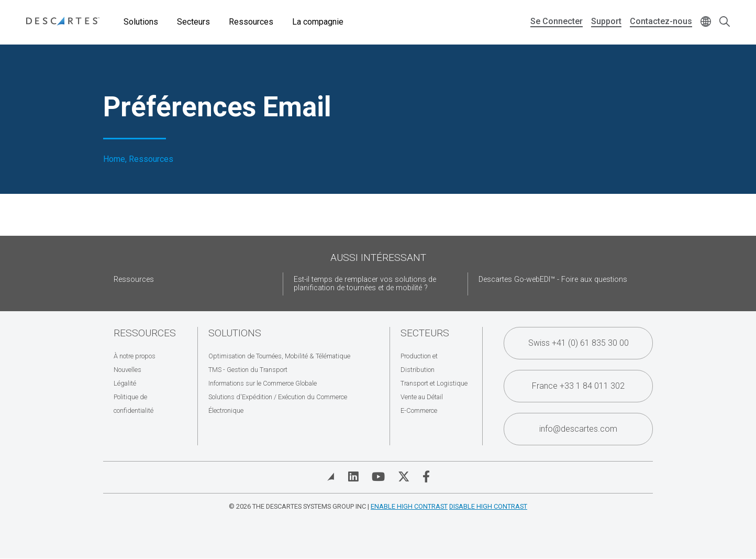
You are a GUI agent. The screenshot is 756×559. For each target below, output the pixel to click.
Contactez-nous (661, 21)
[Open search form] (725, 22)
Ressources (251, 22)
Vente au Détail (422, 397)
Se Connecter (557, 21)
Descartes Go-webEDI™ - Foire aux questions (553, 279)
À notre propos (135, 356)
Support (606, 21)
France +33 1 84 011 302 (578, 386)
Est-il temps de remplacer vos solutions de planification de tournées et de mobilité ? (365, 284)
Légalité (125, 383)
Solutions (141, 22)
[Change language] (706, 22)
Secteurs (193, 22)
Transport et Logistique (434, 383)
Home (114, 159)
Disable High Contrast (488, 506)
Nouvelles (127, 370)
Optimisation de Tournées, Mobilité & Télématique (279, 356)
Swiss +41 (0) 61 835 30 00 (579, 343)
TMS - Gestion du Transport (248, 370)
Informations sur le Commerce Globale (263, 383)
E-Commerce (419, 410)
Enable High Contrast (409, 506)
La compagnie (318, 22)
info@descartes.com (578, 429)
